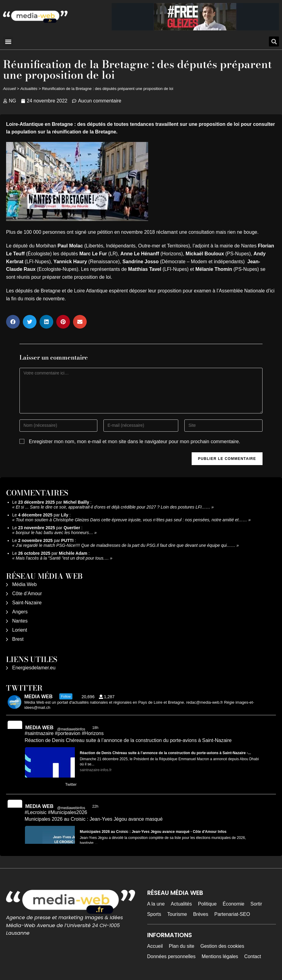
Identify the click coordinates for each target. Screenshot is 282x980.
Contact (253, 956)
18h (96, 728)
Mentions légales (220, 956)
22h (96, 806)
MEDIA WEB (39, 728)
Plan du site (182, 946)
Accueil (9, 89)
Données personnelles (171, 956)
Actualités (29, 89)
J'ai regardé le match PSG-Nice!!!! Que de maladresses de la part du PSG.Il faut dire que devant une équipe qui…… (126, 545)
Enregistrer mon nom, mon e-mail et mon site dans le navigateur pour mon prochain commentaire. (135, 442)
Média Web (24, 584)
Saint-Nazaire (27, 603)
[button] (8, 41)
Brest (18, 639)
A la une (156, 904)
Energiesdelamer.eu (34, 668)
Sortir (256, 904)
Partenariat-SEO (232, 914)
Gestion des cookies (222, 946)
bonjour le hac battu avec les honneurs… (55, 533)
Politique (207, 904)
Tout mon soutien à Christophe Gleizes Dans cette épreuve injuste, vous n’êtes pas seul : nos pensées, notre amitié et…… (132, 520)
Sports (154, 914)
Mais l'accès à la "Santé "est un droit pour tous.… (62, 558)
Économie (233, 904)
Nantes (20, 621)
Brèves (201, 914)
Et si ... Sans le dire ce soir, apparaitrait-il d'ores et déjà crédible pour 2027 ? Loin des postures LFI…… (113, 507)
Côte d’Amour (27, 594)
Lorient (20, 630)
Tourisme (177, 914)
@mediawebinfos (71, 729)
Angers (20, 612)
